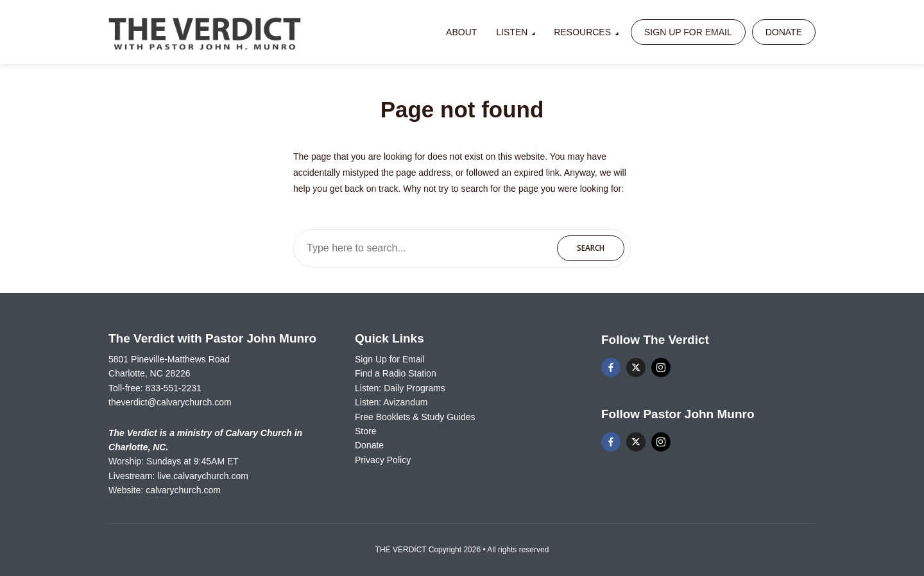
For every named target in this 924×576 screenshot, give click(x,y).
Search (591, 248)
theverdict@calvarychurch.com (170, 402)
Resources (582, 32)
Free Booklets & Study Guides (415, 417)
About (461, 32)
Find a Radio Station (396, 373)
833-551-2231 (174, 388)
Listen (512, 32)
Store (365, 431)
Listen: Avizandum (391, 402)
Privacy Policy (383, 460)
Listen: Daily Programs (400, 388)
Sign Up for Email (688, 32)
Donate (784, 32)
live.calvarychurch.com (203, 476)
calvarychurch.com (183, 490)
